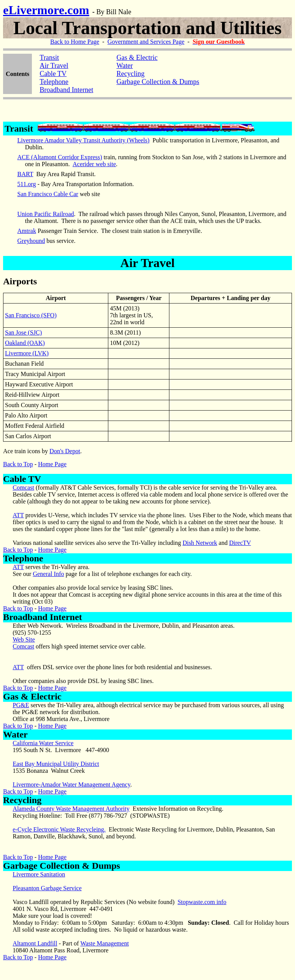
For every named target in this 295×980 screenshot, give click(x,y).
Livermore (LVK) (27, 353)
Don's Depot (65, 451)
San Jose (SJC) (23, 332)
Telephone (54, 82)
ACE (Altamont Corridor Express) (60, 157)
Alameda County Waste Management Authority (71, 809)
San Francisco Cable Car (48, 194)
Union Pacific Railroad (46, 214)
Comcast (23, 488)
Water (125, 66)
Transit (49, 58)
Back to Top (18, 464)
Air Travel (54, 66)
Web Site (24, 639)
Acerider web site (94, 164)
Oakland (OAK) (25, 343)
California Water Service (43, 743)
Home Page (52, 464)
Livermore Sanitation (39, 874)
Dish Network (200, 543)
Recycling (130, 74)
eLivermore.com (46, 10)
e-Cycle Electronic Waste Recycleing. (59, 829)
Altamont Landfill (35, 943)
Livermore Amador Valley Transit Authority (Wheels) (83, 140)
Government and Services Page (146, 42)
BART (25, 174)
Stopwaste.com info (202, 902)
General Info (48, 574)
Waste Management (104, 943)
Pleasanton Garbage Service (47, 888)
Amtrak (27, 231)
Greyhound (31, 241)
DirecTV (240, 543)
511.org (27, 184)
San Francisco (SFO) (31, 315)
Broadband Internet (66, 90)
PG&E (21, 705)
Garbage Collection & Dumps (62, 866)
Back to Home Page (75, 42)
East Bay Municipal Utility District (56, 764)
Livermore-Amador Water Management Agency (71, 784)
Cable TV (53, 74)
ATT (18, 515)
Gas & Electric (32, 696)
